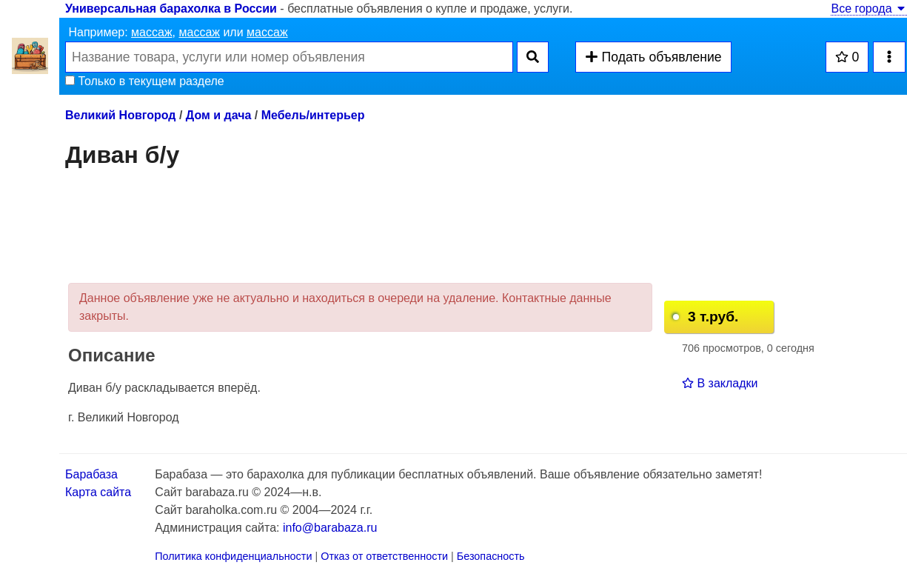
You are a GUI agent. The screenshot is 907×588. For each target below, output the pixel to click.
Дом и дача (219, 115)
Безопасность (491, 556)
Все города (869, 9)
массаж (152, 32)
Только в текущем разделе (145, 81)
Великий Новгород (120, 115)
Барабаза (91, 474)
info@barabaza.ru (330, 528)
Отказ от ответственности (384, 556)
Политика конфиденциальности (233, 556)
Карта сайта (98, 492)
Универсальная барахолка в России (171, 9)
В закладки (720, 383)
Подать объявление (653, 57)
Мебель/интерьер (313, 115)
